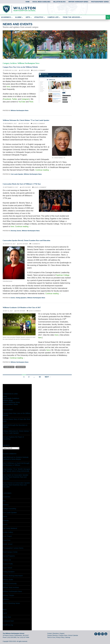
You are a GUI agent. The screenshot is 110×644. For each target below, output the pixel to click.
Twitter (14, 99)
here (8, 87)
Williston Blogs (59, 2)
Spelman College (63, 275)
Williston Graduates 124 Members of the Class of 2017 (28, 307)
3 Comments (36, 244)
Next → (48, 377)
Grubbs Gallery (8, 532)
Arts (4, 501)
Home (28, 2)
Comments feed (8, 621)
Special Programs (9, 556)
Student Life (7, 560)
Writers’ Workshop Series (78, 2)
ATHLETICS (39, 17)
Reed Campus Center (10, 552)
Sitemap (68, 637)
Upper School (7, 568)
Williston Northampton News (20, 111)
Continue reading (43, 170)
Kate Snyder (25, 70)
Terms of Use (51, 637)
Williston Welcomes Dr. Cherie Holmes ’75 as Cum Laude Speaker (34, 120)
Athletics (6, 505)
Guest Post (7, 540)
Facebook (7, 99)
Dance (5, 516)
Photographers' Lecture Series (13, 548)
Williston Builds (8, 580)
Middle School (8, 544)
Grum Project (7, 536)
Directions (56, 633)
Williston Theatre (8, 595)
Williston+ (6, 599)
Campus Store (63, 635)
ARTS (28, 17)
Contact (49, 633)
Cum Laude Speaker (17, 174)
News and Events (18, 24)
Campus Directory (52, 635)
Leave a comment (39, 70)
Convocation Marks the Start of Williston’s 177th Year (28, 184)
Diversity (13, 231)
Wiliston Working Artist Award (13, 576)
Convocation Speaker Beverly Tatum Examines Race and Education (34, 240)
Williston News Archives (11, 587)
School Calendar (73, 635)
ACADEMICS (6, 17)
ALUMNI (18, 17)
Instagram (25, 99)
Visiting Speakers (21, 298)
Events (19, 231)
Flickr (31, 102)
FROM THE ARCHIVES (71, 17)
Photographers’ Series (100, 2)
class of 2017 (9, 367)
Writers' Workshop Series (11, 603)
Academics (6, 497)
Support (62, 633)
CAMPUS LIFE (53, 17)
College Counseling (9, 509)
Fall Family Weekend (10, 528)
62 (40, 377)
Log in (5, 613)
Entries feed (7, 617)
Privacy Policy (60, 637)
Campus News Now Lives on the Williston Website (26, 67)
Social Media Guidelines (41, 2)
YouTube (22, 102)
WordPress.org (8, 625)
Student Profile (8, 564)
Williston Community (10, 584)
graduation (21, 367)
